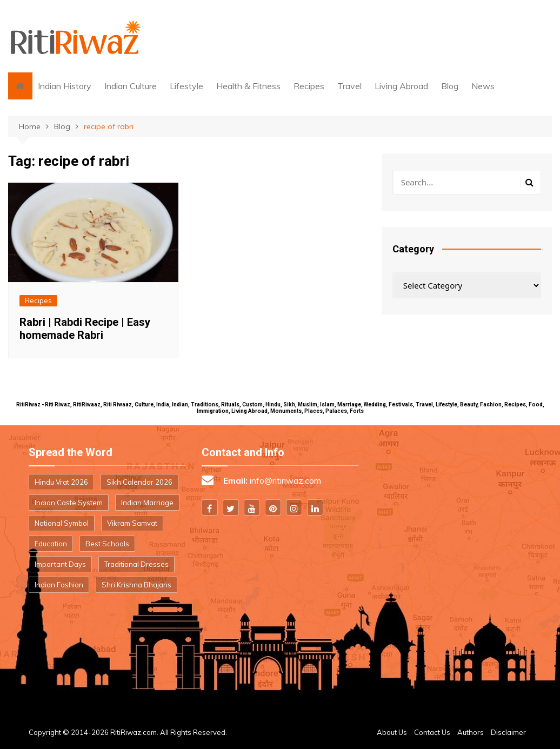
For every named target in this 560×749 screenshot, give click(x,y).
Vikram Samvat (132, 523)
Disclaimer (508, 732)
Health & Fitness (248, 86)
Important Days (60, 564)
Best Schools (107, 544)
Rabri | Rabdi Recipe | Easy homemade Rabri (85, 329)
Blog (450, 86)
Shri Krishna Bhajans (136, 585)
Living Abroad (401, 86)
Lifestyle (186, 86)
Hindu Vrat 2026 (61, 482)
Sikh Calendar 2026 (139, 482)
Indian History (65, 86)
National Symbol (62, 523)
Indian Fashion (59, 585)
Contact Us (432, 732)
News (483, 86)
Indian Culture (131, 86)
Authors (471, 732)
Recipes (309, 86)
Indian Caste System (69, 503)
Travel (349, 86)
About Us (392, 732)
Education (51, 544)
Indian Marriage (147, 503)
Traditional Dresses (136, 564)
